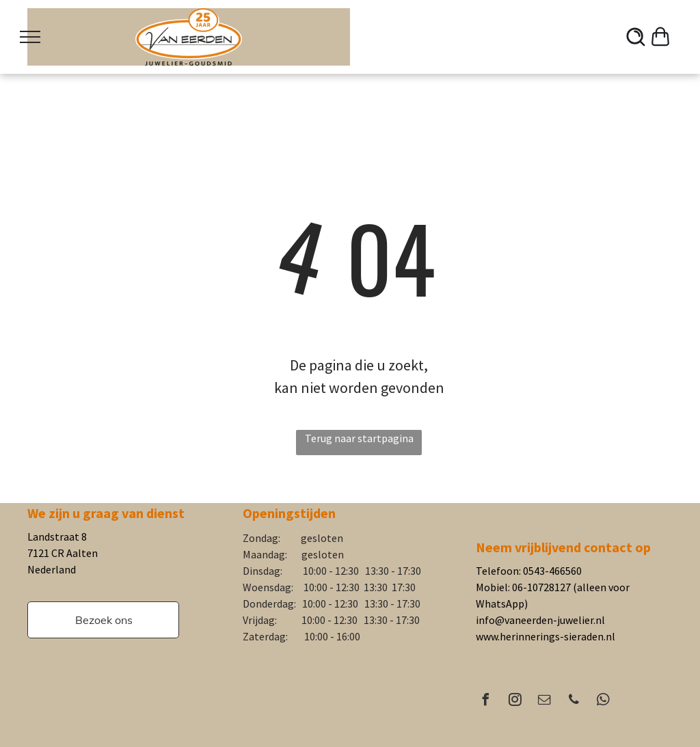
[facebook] (485, 702)
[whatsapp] (603, 702)
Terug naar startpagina (359, 438)
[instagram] (515, 702)
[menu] (30, 37)
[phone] (574, 702)
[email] (544, 702)
